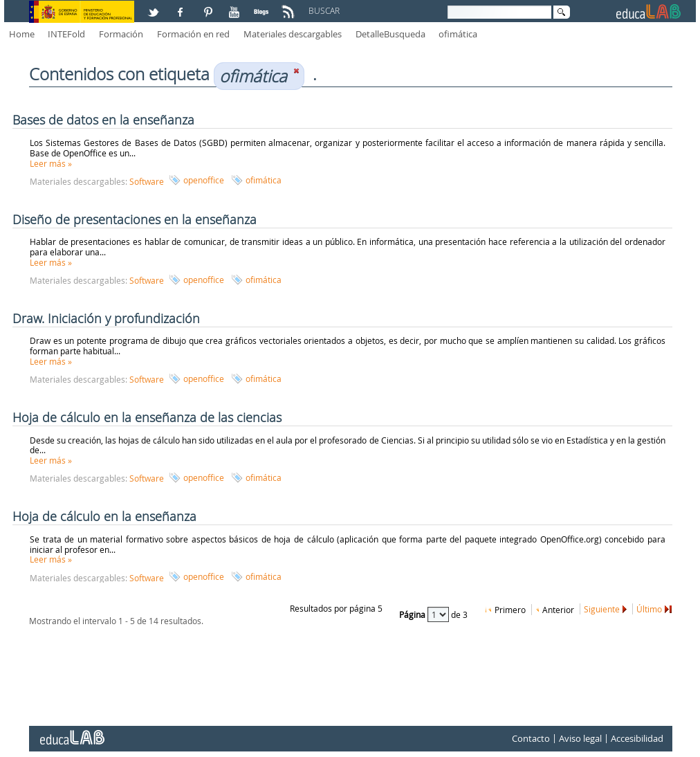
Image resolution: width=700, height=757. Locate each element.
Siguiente (602, 609)
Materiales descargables (293, 34)
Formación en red (193, 34)
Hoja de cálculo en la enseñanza (104, 516)
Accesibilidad (637, 739)
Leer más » (51, 163)
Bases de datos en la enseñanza (103, 120)
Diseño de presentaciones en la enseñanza (135, 219)
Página (413, 614)
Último (649, 609)
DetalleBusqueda (390, 34)
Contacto (531, 739)
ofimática (458, 34)
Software (147, 181)
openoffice (204, 180)
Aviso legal (580, 739)
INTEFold (66, 34)
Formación (121, 34)
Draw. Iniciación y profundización (106, 318)
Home (22, 34)
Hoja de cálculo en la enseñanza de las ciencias (147, 417)
